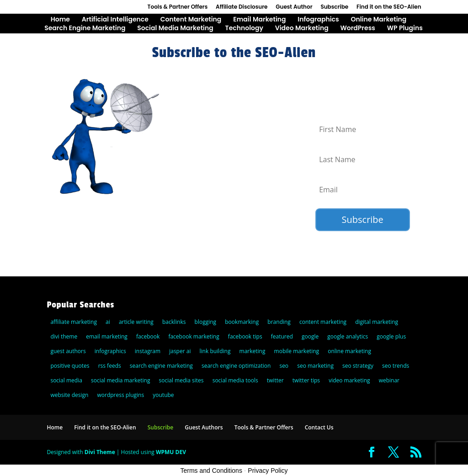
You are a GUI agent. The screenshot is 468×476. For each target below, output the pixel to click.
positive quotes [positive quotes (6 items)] (70, 366)
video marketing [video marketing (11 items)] (349, 380)
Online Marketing (378, 20)
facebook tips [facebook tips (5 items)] (245, 336)
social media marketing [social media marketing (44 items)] (120, 380)
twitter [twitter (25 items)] (275, 380)
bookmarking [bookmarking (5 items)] (242, 322)
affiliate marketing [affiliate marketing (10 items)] (74, 322)
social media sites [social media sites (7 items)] (181, 380)
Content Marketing (191, 20)
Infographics (318, 20)
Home (60, 20)
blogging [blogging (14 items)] (206, 322)
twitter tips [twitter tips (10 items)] (306, 380)
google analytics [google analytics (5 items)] (348, 336)
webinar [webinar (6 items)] (389, 380)
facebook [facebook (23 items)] (148, 336)
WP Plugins (405, 29)
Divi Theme (100, 452)
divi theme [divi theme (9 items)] (64, 336)
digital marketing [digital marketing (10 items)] (377, 322)
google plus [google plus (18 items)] (391, 336)
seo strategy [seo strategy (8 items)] (358, 366)
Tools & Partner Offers (178, 7)
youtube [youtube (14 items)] (163, 395)
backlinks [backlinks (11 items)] (174, 322)
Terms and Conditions (211, 471)
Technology (244, 29)
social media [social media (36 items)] (66, 380)
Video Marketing (302, 29)
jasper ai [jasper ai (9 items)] (180, 351)
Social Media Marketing (175, 29)
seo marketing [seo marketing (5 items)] (315, 366)
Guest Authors (204, 427)
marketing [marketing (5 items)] (253, 351)
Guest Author (294, 7)
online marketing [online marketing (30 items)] (349, 351)
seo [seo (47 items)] (284, 366)
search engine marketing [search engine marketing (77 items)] (161, 366)
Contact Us (319, 427)
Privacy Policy (268, 471)
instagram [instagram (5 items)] (148, 351)
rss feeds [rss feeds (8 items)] (110, 366)
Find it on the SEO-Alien (389, 7)
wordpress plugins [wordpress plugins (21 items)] (121, 395)
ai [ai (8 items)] (108, 322)
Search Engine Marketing (85, 29)
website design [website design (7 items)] (69, 395)
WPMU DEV (171, 452)
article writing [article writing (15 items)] (136, 322)
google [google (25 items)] (310, 336)
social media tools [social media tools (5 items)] (235, 380)
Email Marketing (259, 20)
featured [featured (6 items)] (282, 336)
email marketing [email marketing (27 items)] (107, 336)
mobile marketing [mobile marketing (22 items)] (297, 351)
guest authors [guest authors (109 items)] (68, 351)
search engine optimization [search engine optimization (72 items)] (236, 366)
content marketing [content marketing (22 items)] (323, 322)
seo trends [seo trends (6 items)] (396, 366)
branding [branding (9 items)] (279, 322)
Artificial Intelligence (115, 20)
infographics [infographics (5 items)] (110, 351)
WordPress (357, 29)
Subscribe (334, 7)
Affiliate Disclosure (242, 7)
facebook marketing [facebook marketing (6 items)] (194, 336)
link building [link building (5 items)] (215, 351)
